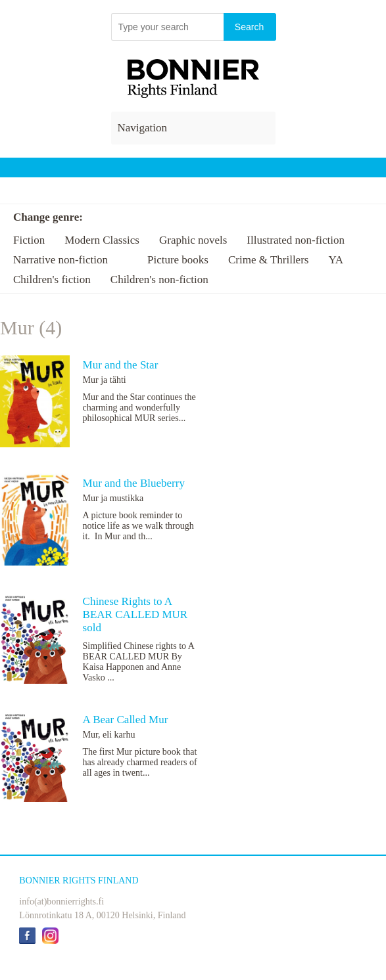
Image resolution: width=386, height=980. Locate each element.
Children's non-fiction (159, 279)
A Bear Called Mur (126, 720)
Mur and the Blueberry (134, 483)
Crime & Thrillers (268, 260)
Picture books (178, 260)
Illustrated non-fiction (296, 240)
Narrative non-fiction (60, 260)
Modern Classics (102, 240)
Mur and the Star (121, 365)
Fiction (29, 240)
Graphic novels (193, 240)
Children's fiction (52, 279)
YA (336, 260)
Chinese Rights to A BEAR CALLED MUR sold (135, 614)
